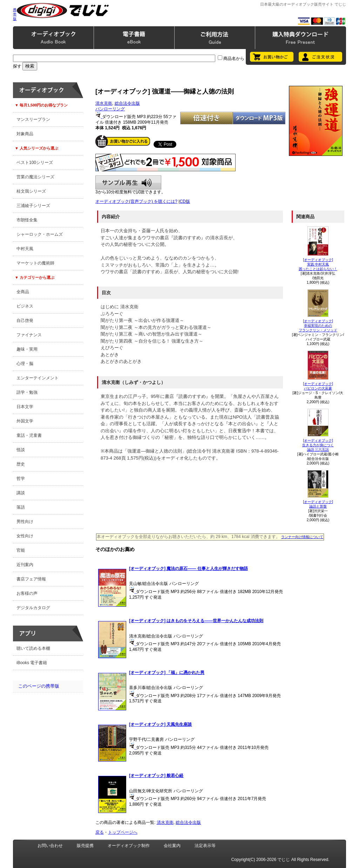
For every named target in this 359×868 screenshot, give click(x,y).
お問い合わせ (50, 846)
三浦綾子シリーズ (33, 206)
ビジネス (25, 306)
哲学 (21, 478)
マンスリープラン (33, 119)
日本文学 (25, 407)
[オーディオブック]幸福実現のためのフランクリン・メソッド (318, 326)
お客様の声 (27, 593)
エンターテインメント (38, 378)
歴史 (21, 464)
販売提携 (85, 846)
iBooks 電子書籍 (32, 663)
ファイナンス (29, 335)
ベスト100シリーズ (35, 163)
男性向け (25, 522)
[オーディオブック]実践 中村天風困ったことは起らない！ (318, 264)
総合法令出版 (127, 103)
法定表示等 (205, 846)
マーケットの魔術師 (35, 263)
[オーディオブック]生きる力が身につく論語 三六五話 (318, 445)
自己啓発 (25, 321)
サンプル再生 (128, 182)
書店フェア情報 (31, 579)
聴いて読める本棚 (33, 648)
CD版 (185, 201)
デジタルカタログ (33, 608)
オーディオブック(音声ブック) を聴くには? (136, 201)
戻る (100, 832)
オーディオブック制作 (129, 846)
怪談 (21, 450)
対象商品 (25, 134)
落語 (21, 507)
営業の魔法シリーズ (35, 177)
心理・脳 (25, 364)
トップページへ (123, 832)
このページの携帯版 (39, 686)
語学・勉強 (27, 392)
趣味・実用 (27, 349)
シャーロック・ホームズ (40, 234)
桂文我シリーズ (31, 191)
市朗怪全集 (27, 220)
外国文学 (25, 421)
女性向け (25, 536)
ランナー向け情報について (302, 537)
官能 (21, 550)
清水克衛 (104, 103)
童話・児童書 (29, 435)
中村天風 (25, 249)
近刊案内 (25, 565)
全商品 (23, 292)
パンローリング (110, 109)
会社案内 (172, 846)
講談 (21, 493)
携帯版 (15, 14)
